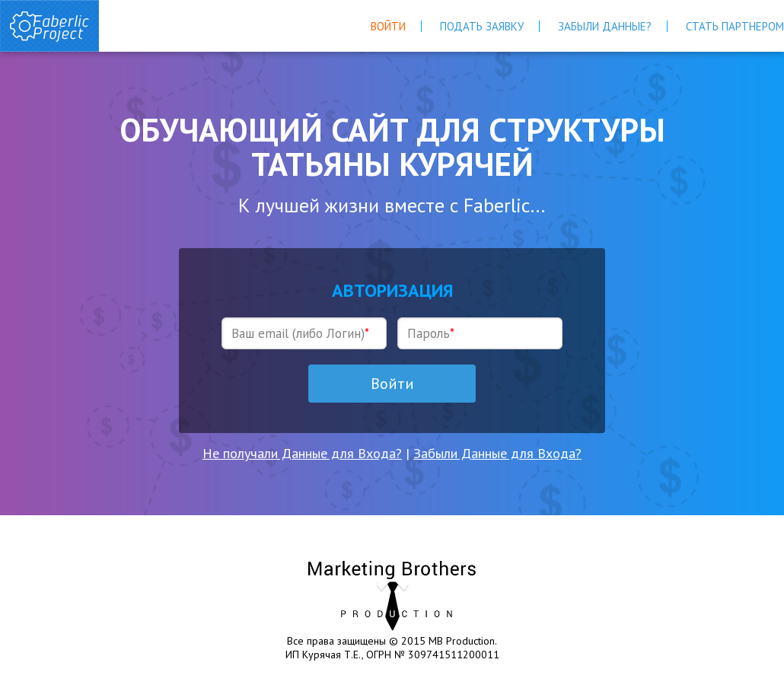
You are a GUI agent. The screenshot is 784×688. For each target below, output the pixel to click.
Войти (388, 26)
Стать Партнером (735, 26)
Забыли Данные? (605, 26)
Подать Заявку (482, 26)
